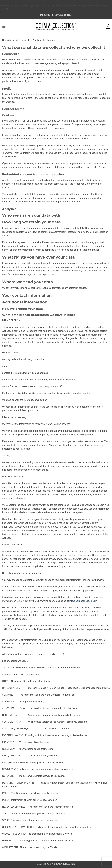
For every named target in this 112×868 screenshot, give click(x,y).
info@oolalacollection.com (83, 601)
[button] (4, 26)
